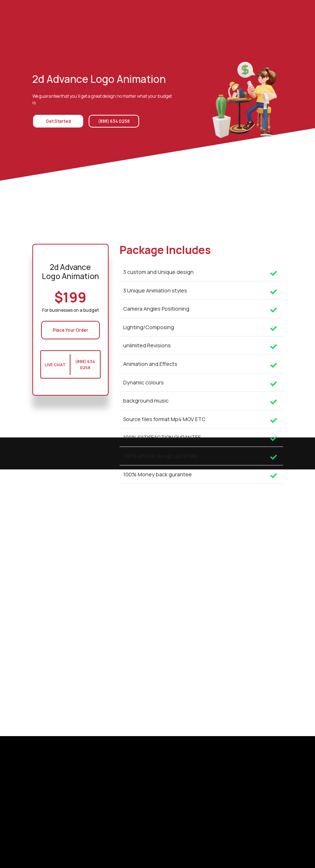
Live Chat (55, 365)
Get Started (56, 121)
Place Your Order (70, 330)
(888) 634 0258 (109, 121)
